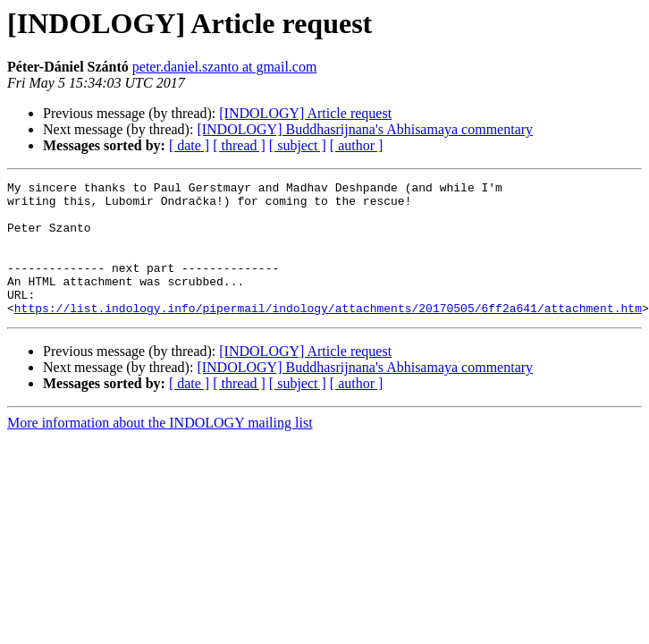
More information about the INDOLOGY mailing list (160, 449)
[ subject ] (298, 145)
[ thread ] (239, 145)
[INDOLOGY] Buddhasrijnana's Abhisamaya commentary (365, 129)
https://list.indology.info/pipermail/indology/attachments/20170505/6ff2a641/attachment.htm (328, 335)
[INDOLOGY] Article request (305, 113)
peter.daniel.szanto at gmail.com (225, 67)
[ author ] (357, 145)
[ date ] (189, 145)
